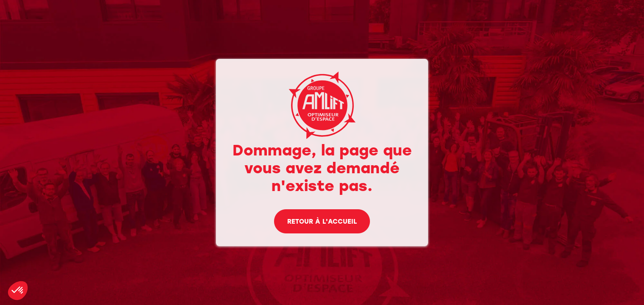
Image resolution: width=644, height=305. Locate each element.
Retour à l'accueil (322, 222)
